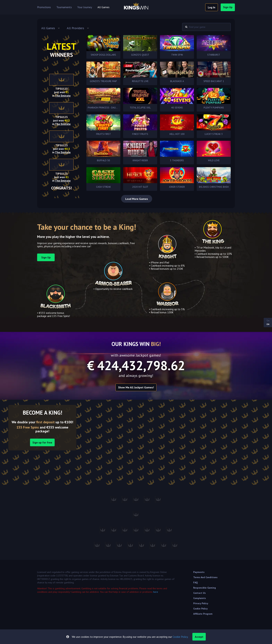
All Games (103, 7)
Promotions (44, 7)
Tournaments (64, 7)
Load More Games (137, 199)
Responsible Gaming (205, 588)
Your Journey (85, 7)
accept (199, 637)
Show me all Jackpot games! (136, 387)
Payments (199, 572)
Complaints (200, 598)
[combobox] (51, 28)
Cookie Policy (200, 609)
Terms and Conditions (205, 577)
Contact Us (199, 593)
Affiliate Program (203, 614)
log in (212, 7)
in (61, 96)
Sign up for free (42, 442)
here (156, 592)
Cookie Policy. (180, 637)
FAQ (195, 582)
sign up (228, 7)
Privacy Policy (201, 603)
